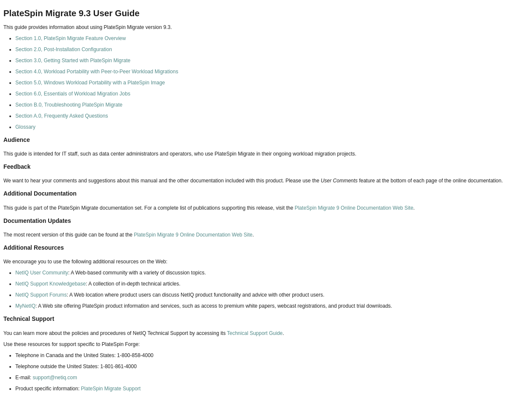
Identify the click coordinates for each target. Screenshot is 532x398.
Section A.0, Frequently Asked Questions (62, 116)
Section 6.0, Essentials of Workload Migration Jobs (73, 94)
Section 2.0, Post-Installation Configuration (64, 49)
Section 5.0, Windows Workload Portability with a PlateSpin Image (90, 83)
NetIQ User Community (42, 273)
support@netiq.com (55, 378)
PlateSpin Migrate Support (111, 389)
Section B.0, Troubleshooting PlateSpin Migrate (69, 105)
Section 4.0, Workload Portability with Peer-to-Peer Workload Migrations (97, 72)
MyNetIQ (25, 306)
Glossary (25, 127)
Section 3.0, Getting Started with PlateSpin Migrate (73, 61)
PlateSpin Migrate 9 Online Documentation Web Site (354, 208)
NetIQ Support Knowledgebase (50, 284)
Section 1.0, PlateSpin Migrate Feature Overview (70, 38)
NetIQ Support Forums (41, 295)
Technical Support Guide (255, 333)
